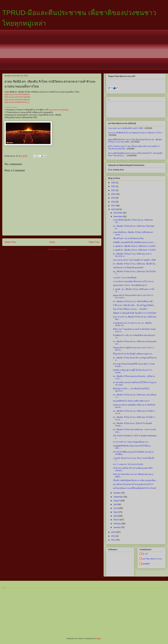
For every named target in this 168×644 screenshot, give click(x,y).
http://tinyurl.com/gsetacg (58, 110)
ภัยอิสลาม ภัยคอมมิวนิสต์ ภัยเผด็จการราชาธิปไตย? (135, 313)
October (117, 493)
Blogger (98, 638)
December (118, 213)
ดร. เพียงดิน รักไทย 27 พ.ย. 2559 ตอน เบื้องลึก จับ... (135, 264)
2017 (114, 206)
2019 (114, 198)
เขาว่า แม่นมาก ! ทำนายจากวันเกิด (128, 464)
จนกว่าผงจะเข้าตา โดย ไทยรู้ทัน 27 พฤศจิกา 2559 (134, 260)
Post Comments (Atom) (57, 249)
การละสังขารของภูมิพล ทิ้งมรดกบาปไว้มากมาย (133, 281)
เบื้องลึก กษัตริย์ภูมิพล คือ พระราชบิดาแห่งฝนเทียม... (135, 480)
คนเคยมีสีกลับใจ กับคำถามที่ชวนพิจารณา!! (131, 401)
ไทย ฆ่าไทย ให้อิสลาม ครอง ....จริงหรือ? (130, 309)
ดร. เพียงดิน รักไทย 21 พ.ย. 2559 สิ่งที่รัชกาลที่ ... (134, 301)
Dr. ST (145, 554)
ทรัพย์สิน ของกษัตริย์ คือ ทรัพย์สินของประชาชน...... (135, 242)
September (118, 497)
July (115, 504)
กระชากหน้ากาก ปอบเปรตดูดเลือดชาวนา (131, 442)
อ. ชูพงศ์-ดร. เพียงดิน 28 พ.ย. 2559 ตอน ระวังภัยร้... (135, 246)
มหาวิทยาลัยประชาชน (152, 559)
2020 (114, 194)
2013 (114, 536)
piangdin (146, 564)
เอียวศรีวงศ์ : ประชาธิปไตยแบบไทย (128, 238)
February (118, 524)
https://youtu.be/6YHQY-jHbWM (17, 97)
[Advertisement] (86, 50)
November (118, 216)
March (116, 520)
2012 (114, 540)
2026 (114, 183)
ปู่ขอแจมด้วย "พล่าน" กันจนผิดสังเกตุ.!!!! (130, 285)
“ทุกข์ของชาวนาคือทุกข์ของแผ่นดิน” (128, 268)
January (117, 527)
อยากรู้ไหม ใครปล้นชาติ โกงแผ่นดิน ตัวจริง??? (133, 484)
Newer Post (10, 242)
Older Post (94, 242)
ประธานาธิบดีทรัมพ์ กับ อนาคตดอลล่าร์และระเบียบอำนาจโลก (135, 133)
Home (52, 242)
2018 (114, 202)
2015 (114, 532)
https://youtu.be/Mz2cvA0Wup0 (17, 100)
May (116, 512)
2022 (114, 186)
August (117, 501)
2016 (114, 209)
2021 (114, 190)
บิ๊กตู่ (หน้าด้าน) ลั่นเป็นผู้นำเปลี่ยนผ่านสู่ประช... (133, 354)
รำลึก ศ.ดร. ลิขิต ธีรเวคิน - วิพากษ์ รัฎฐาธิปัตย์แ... (134, 305)
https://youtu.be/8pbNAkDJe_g (17, 102)
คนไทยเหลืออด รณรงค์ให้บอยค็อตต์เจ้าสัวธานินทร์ (135, 488)
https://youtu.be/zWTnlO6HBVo (17, 94)
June (116, 508)
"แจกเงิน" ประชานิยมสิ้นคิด (125, 278)
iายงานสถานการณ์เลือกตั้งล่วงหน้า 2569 (125, 128)
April (116, 516)
